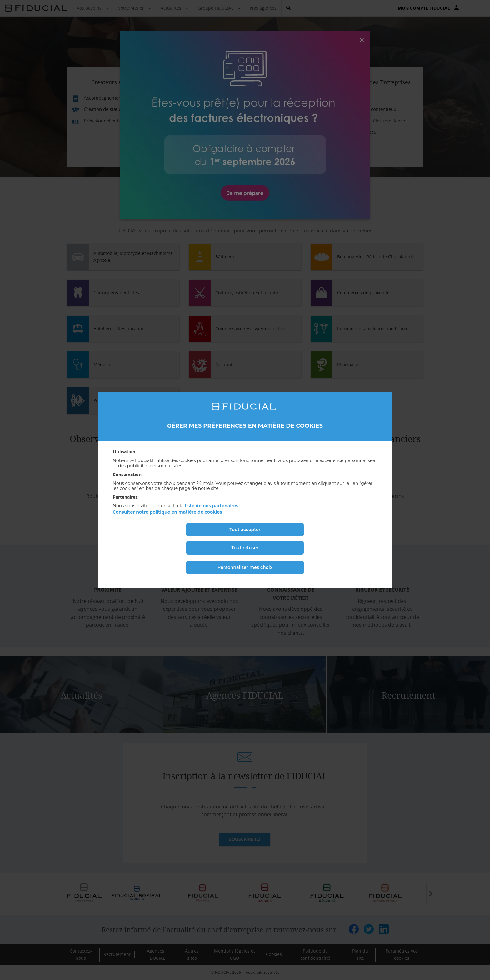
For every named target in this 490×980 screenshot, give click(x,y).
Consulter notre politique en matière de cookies (167, 512)
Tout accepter (245, 530)
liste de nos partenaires (212, 506)
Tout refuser (245, 548)
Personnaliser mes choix (245, 567)
